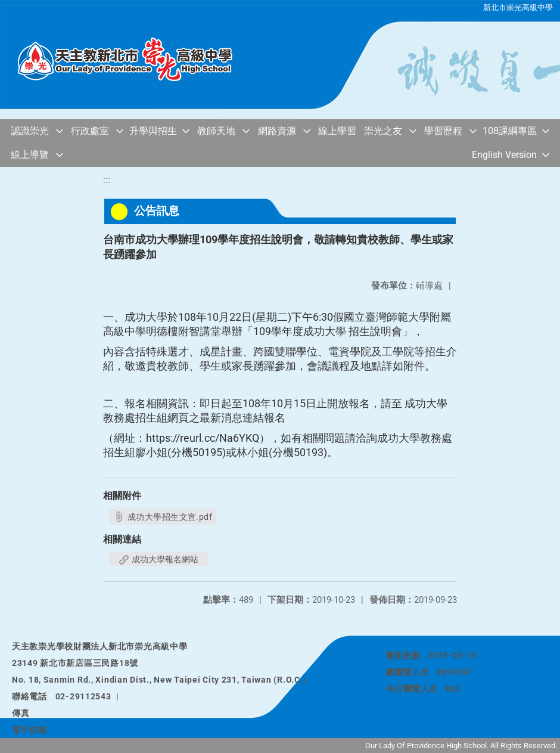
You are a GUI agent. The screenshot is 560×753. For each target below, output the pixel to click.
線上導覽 (30, 155)
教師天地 (216, 131)
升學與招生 (153, 131)
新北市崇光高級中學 (518, 7)
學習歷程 (443, 131)
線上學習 (337, 131)
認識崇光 (30, 131)
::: (107, 180)
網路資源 (277, 131)
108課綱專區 (510, 131)
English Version (504, 155)
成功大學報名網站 (159, 559)
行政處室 (90, 131)
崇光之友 (383, 131)
